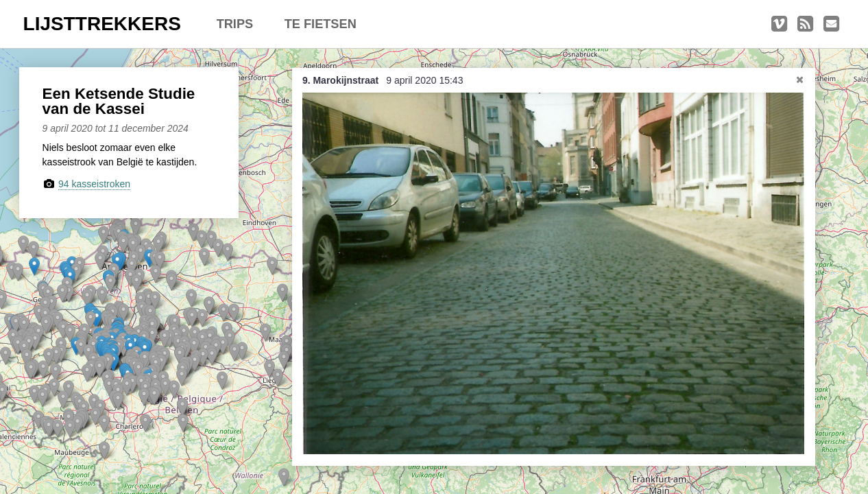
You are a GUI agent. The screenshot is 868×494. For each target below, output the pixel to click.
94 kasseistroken (94, 184)
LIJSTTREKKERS (102, 24)
